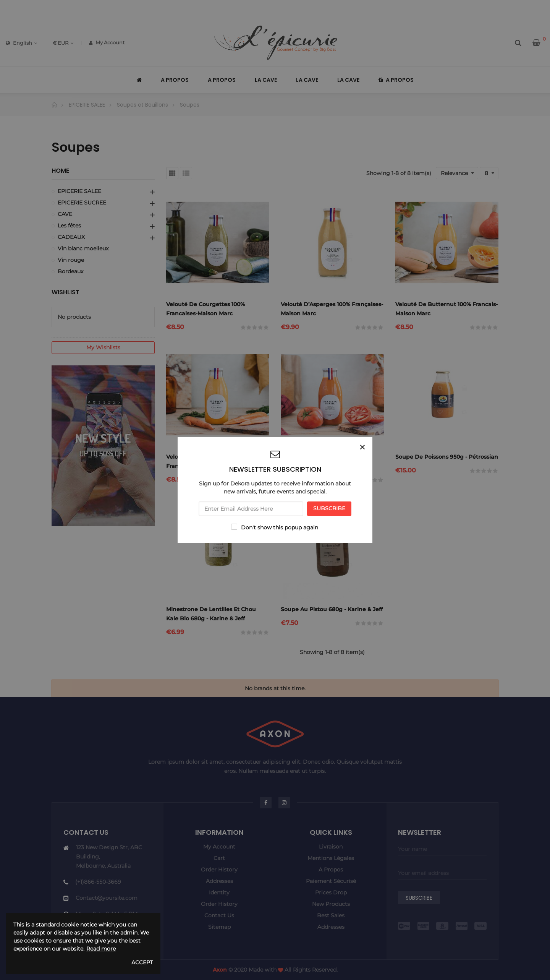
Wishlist (66, 292)
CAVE (65, 214)
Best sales (331, 915)
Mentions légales (331, 858)
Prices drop (331, 892)
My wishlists (103, 347)
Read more (101, 949)
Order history (219, 870)
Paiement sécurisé (331, 881)
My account (219, 847)
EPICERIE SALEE (79, 191)
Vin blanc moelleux (83, 248)
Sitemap (219, 927)
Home (60, 171)
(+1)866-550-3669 (98, 882)
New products (331, 904)
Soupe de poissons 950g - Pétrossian (447, 457)
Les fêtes (69, 226)
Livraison (331, 847)
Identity (219, 892)
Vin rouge (71, 260)
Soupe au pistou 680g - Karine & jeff (332, 609)
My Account (107, 42)
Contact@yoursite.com (107, 898)
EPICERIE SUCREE (82, 203)
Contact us (219, 915)
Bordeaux (70, 271)
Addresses (219, 881)
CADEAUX (71, 237)
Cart (219, 858)
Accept (142, 962)
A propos (331, 870)
